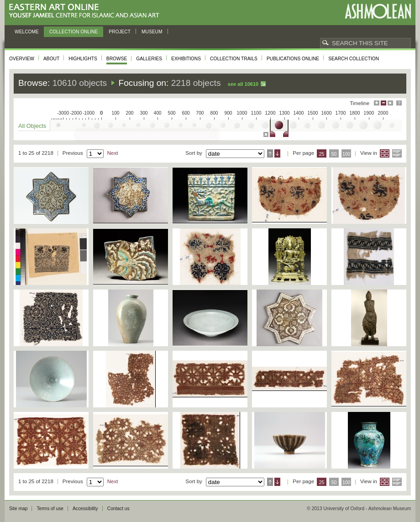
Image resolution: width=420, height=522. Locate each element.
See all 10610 (243, 84)
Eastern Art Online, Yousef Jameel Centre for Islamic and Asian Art (87, 11)
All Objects (32, 126)
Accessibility (85, 509)
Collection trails (234, 59)
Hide (390, 103)
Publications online (293, 59)
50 (334, 154)
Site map (18, 509)
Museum (152, 32)
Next (113, 153)
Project (120, 32)
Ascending (270, 153)
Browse (117, 59)
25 (322, 154)
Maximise (377, 103)
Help (399, 103)
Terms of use (50, 509)
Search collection (354, 59)
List (397, 153)
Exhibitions (186, 59)
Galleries (149, 59)
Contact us (118, 509)
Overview (22, 59)
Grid (385, 153)
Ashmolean (378, 11)
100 (346, 154)
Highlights (83, 59)
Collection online (73, 32)
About (51, 59)
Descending (277, 153)
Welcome (27, 32)
